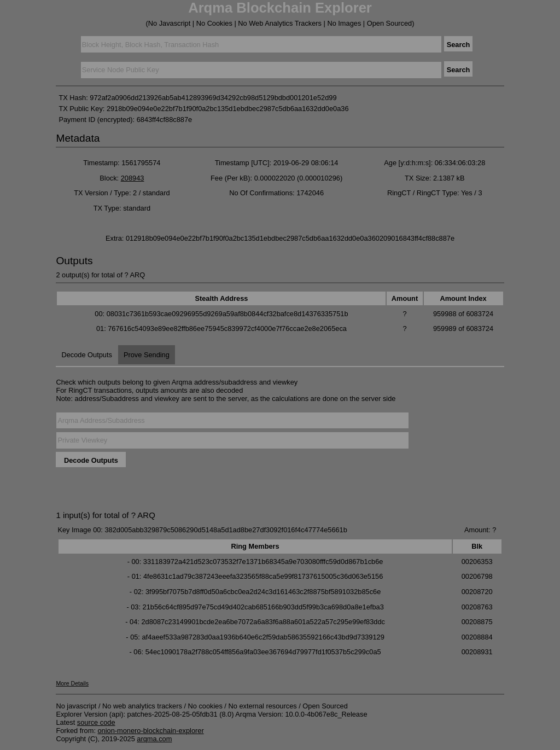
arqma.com (154, 739)
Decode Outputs (86, 355)
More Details (72, 683)
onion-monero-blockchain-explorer (151, 731)
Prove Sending (147, 355)
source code (96, 722)
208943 (133, 178)
